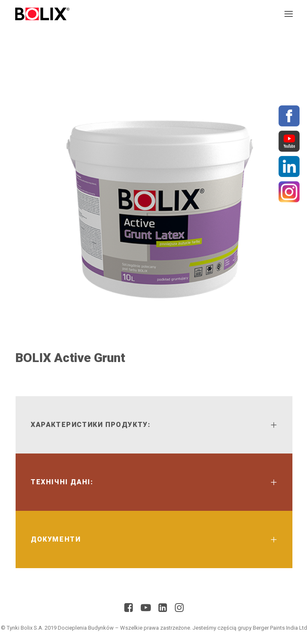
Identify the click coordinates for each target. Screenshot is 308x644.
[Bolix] (42, 14)
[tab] (154, 425)
